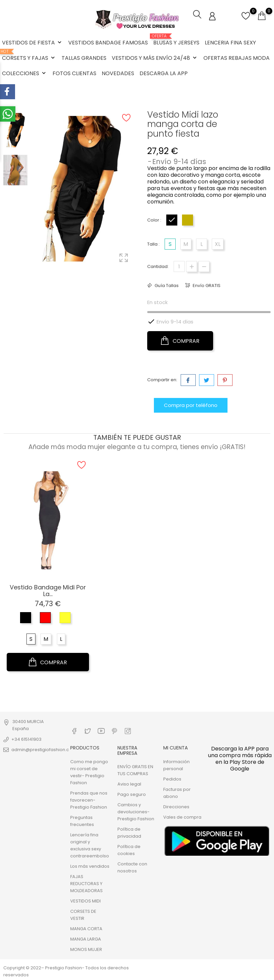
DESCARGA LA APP (164, 73)
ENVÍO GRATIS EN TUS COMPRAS (135, 770)
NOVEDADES (118, 73)
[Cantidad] (179, 266)
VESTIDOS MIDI (85, 901)
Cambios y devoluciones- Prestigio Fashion (136, 811)
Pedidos (172, 779)
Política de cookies (129, 850)
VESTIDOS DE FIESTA (32, 43)
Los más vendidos (90, 866)
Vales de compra (182, 817)
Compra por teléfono (191, 405)
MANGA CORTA (86, 928)
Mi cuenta (175, 748)
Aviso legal (129, 784)
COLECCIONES (25, 73)
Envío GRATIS (206, 285)
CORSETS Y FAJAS (29, 55)
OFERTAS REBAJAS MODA (237, 58)
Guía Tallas (166, 285)
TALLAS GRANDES (84, 58)
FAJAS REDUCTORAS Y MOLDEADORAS (86, 883)
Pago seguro (132, 794)
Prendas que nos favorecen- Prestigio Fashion (89, 800)
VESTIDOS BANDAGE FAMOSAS (108, 43)
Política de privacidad (129, 832)
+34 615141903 (26, 739)
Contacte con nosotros (132, 867)
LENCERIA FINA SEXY (230, 43)
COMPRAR (180, 340)
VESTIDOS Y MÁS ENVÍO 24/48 (155, 58)
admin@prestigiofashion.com (44, 749)
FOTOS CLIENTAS (74, 73)
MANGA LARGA (86, 939)
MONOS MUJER (86, 949)
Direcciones (176, 806)
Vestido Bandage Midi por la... (48, 590)
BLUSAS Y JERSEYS (176, 40)
